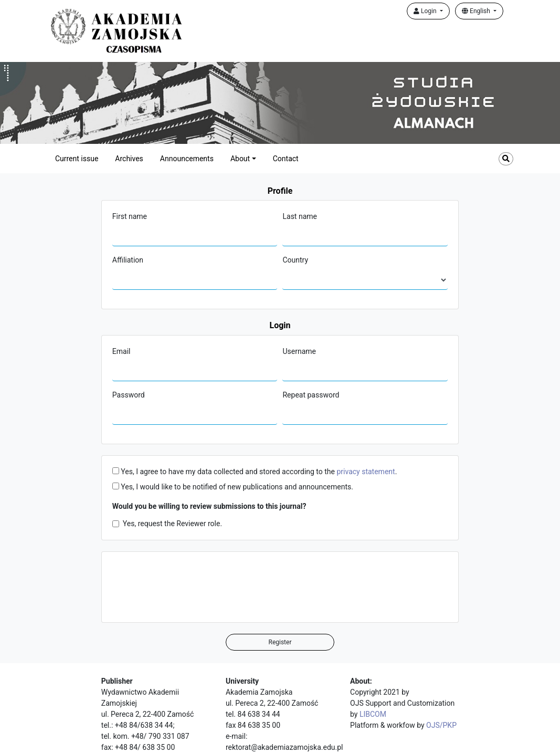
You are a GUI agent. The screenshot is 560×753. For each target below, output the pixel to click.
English (477, 11)
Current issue (77, 159)
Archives (129, 159)
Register (280, 642)
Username (299, 351)
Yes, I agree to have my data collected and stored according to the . (255, 472)
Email (121, 351)
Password (129, 395)
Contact (286, 159)
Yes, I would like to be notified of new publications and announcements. (233, 487)
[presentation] (192, 583)
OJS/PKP (441, 725)
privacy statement (366, 472)
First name (130, 216)
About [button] (240, 159)
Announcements (187, 159)
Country (295, 260)
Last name (299, 216)
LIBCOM (373, 714)
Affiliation (128, 260)
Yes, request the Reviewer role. (172, 524)
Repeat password (311, 395)
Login (426, 11)
